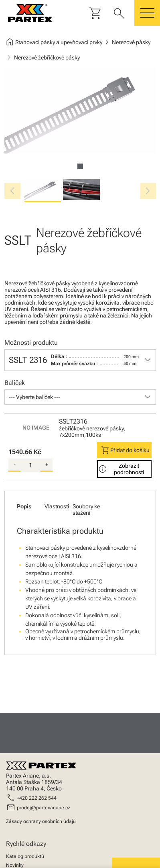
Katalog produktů (25, 856)
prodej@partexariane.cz (44, 808)
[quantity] (30, 465)
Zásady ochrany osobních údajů (41, 821)
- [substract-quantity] (15, 465)
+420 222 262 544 (37, 798)
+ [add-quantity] (47, 465)
